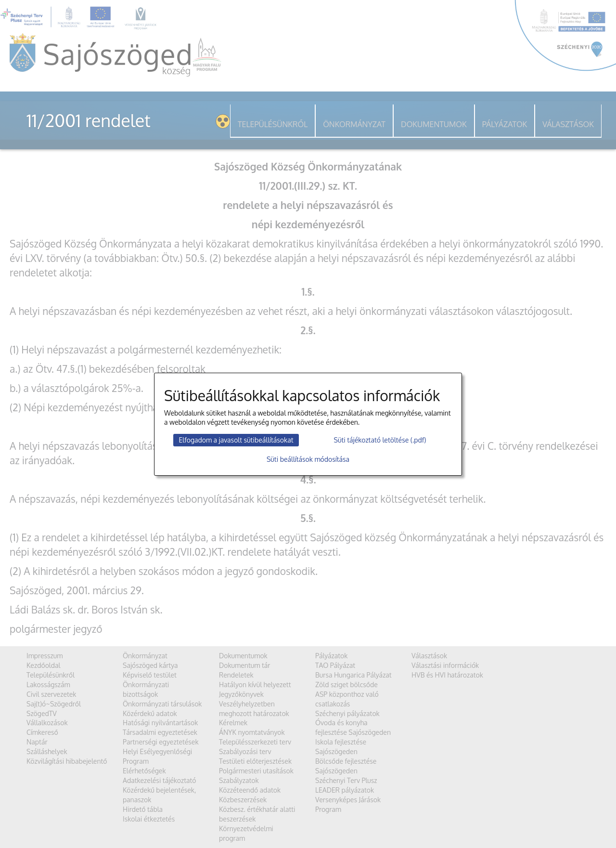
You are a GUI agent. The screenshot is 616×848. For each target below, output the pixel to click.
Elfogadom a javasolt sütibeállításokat (236, 440)
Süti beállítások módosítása (308, 459)
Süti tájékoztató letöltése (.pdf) (380, 440)
